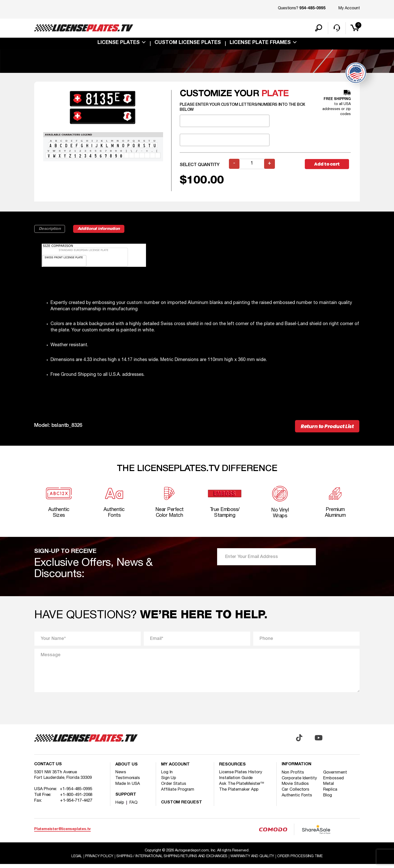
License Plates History (241, 776)
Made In (128, 787)
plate (275, 96)
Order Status (174, 787)
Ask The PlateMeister (242, 787)
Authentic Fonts (298, 799)
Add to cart (328, 166)
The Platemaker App (239, 793)
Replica (331, 794)
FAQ (133, 806)
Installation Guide (237, 781)
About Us (127, 768)
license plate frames (260, 44)
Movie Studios (296, 788)
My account (176, 768)
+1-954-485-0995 (76, 793)
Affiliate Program (178, 793)
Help (120, 806)
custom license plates (188, 44)
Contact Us (49, 768)
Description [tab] (50, 231)
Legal (72, 860)
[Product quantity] (252, 166)
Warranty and (255, 860)
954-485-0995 (312, 9)
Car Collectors (296, 794)
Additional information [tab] (101, 231)
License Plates (119, 44)
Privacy (96, 860)
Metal (329, 788)
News (121, 776)
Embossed (334, 782)
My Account (349, 8)
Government (336, 776)
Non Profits (293, 776)
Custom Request (182, 806)
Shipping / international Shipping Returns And (171, 860)
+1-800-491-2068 (76, 799)
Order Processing (304, 860)
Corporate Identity (300, 782)
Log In (167, 776)
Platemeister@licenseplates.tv (62, 833)
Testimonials (128, 781)
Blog (328, 799)
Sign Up (169, 781)
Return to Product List (326, 428)
